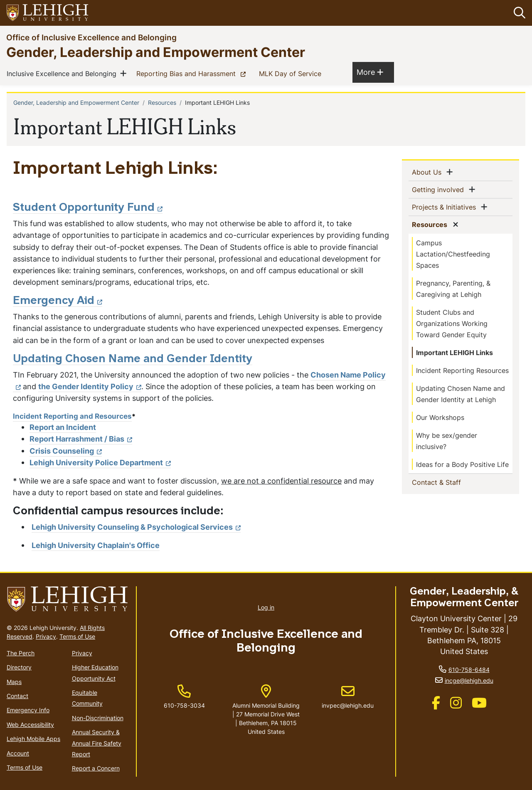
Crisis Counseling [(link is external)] (66, 451)
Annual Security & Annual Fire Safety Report (97, 743)
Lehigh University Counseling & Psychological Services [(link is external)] (136, 527)
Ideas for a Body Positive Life (462, 464)
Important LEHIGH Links (454, 353)
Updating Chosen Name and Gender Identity (133, 359)
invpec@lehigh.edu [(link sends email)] (348, 697)
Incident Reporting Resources (462, 370)
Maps (14, 682)
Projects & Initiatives (446, 207)
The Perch (21, 653)
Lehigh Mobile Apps (33, 739)
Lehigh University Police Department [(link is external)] (100, 463)
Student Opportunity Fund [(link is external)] (88, 208)
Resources (162, 102)
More (370, 72)
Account (18, 753)
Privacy (46, 636)
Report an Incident (63, 427)
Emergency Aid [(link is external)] (58, 301)
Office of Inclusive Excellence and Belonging (91, 37)
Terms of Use (77, 636)
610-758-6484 (469, 670)
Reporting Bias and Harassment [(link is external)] (193, 73)
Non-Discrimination (98, 718)
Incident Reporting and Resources (72, 416)
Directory (19, 667)
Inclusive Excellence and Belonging (63, 73)
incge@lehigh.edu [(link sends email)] (469, 680)
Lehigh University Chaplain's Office (96, 545)
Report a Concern (96, 768)
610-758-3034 (184, 705)
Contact (17, 696)
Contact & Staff (450, 482)
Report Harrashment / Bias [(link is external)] (81, 439)
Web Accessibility (30, 725)
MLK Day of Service (292, 73)
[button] (518, 13)
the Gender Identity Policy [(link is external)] (90, 386)
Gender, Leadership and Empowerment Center (156, 52)
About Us (428, 172)
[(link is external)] (436, 705)
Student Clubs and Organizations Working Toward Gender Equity (452, 323)
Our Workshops (440, 417)
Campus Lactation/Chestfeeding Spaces (453, 254)
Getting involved (440, 189)
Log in (266, 607)
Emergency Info (28, 710)
